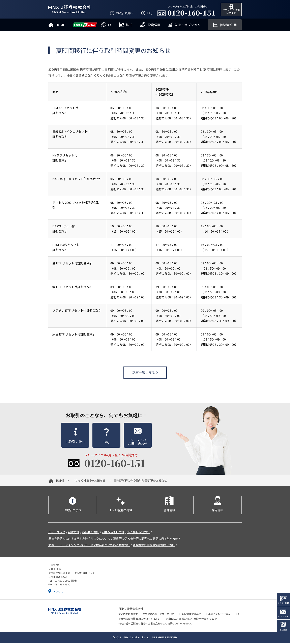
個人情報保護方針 (139, 533)
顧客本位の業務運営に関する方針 (154, 546)
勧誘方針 (74, 533)
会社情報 (169, 511)
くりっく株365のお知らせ (89, 482)
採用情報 (217, 511)
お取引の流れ (73, 511)
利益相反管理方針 (113, 533)
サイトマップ (57, 533)
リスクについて (100, 540)
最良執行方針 (91, 533)
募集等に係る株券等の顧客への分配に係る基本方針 (146, 540)
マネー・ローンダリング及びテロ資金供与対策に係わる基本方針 (89, 546)
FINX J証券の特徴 (121, 511)
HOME (60, 482)
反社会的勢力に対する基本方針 (68, 540)
